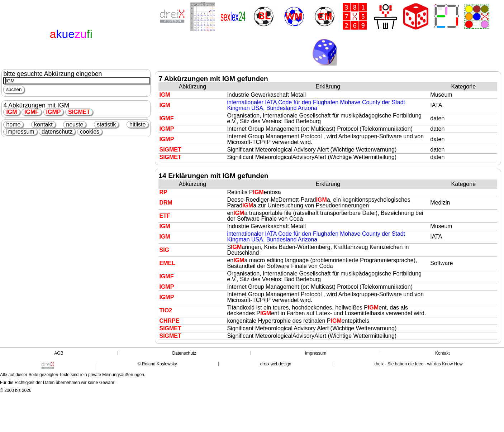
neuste (75, 124)
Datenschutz (184, 353)
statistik (106, 124)
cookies (90, 132)
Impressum (316, 353)
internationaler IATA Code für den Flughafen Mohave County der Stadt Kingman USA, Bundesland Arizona (316, 105)
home (13, 124)
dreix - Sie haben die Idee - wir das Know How (418, 364)
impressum (20, 132)
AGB (59, 353)
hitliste (137, 124)
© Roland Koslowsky (157, 364)
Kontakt (443, 353)
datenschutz (57, 132)
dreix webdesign (276, 364)
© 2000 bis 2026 (16, 390)
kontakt (43, 124)
